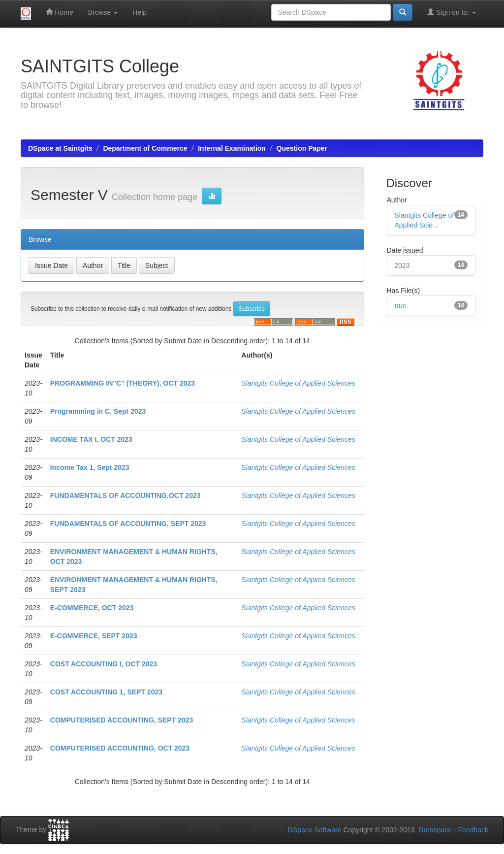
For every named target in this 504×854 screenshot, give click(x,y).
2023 (402, 265)
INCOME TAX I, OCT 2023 (91, 439)
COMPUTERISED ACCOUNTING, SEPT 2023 (122, 720)
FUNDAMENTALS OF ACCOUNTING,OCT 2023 (126, 495)
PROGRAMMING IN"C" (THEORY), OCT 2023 (123, 383)
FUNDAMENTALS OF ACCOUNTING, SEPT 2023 (128, 524)
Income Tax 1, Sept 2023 (90, 467)
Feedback (473, 830)
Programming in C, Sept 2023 (98, 411)
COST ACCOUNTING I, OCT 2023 (104, 664)
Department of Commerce (145, 148)
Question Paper (302, 148)
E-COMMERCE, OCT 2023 (92, 608)
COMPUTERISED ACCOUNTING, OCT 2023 (120, 748)
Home (59, 12)
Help (140, 12)
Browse (103, 12)
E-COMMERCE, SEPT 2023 (94, 636)
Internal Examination (232, 148)
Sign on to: (452, 12)
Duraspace (435, 830)
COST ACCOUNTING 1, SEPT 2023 (106, 692)
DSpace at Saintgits (60, 148)
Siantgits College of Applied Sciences (298, 383)
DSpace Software (315, 830)
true (401, 306)
